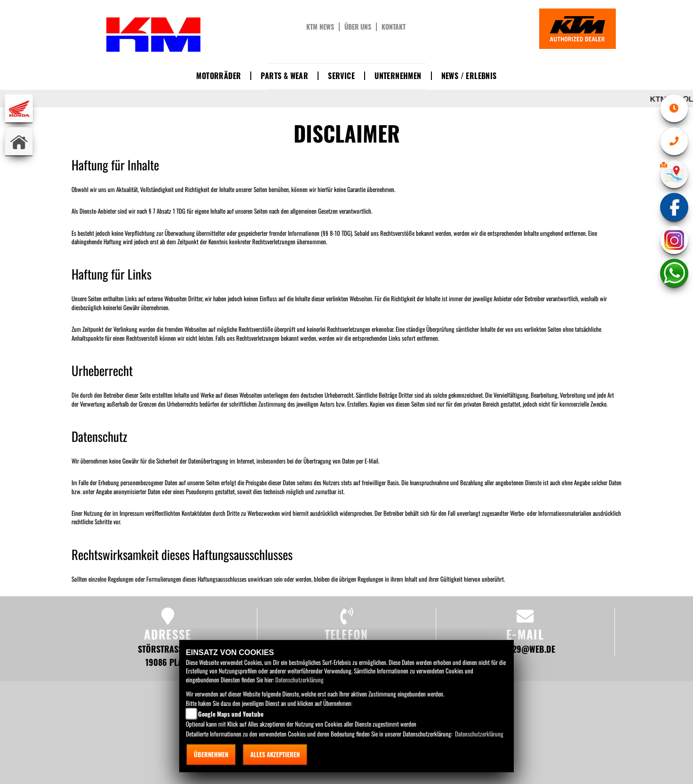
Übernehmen (211, 754)
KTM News (320, 27)
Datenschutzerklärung (299, 680)
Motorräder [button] (219, 76)
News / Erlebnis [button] (469, 76)
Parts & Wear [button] (284, 76)
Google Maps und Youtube (231, 714)
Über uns (358, 27)
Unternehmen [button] (398, 76)
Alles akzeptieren (275, 754)
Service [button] (341, 76)
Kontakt (394, 27)
